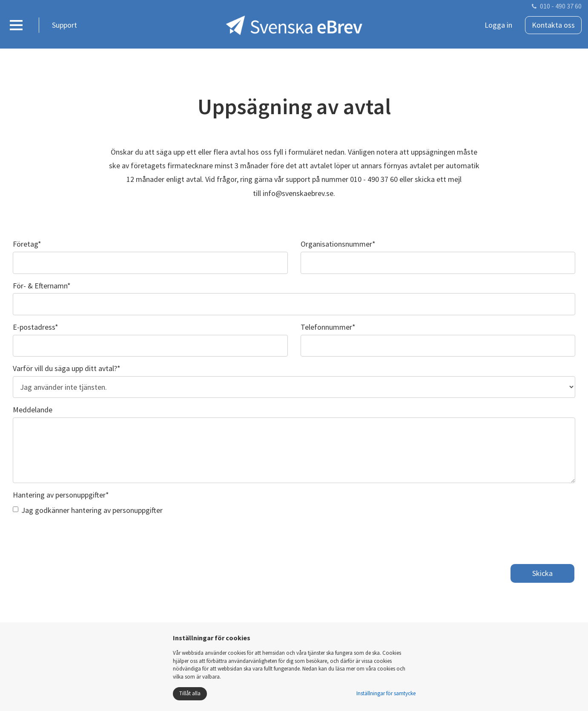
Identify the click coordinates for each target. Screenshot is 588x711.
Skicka (542, 573)
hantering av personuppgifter (117, 510)
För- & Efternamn (42, 286)
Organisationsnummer (338, 244)
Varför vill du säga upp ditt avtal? (67, 368)
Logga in (498, 25)
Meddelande (33, 410)
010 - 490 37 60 (561, 6)
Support (65, 25)
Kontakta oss (553, 25)
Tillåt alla (190, 693)
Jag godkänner (88, 510)
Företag (27, 244)
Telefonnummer (328, 327)
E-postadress (36, 327)
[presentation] (77, 537)
